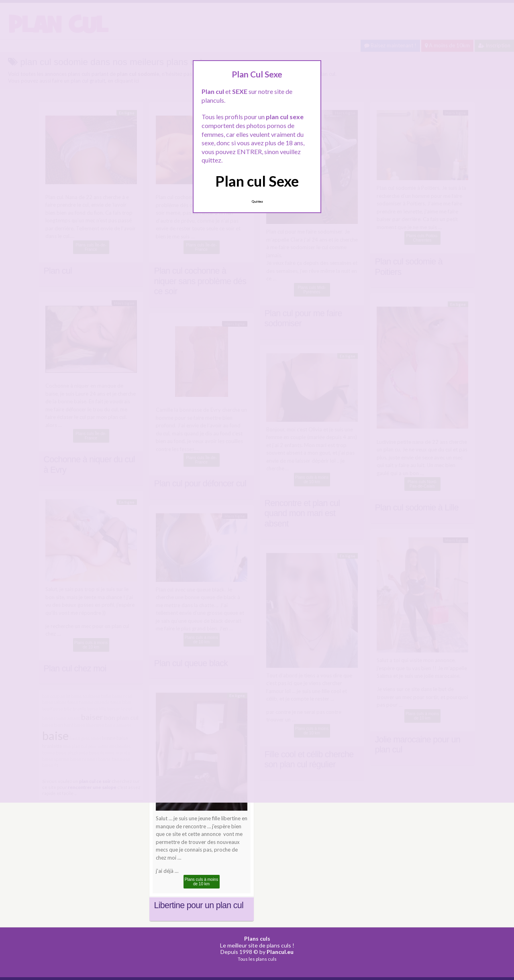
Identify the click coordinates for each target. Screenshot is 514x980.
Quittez (257, 201)
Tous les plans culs (257, 959)
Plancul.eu (280, 952)
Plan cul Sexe (257, 181)
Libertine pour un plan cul (199, 905)
